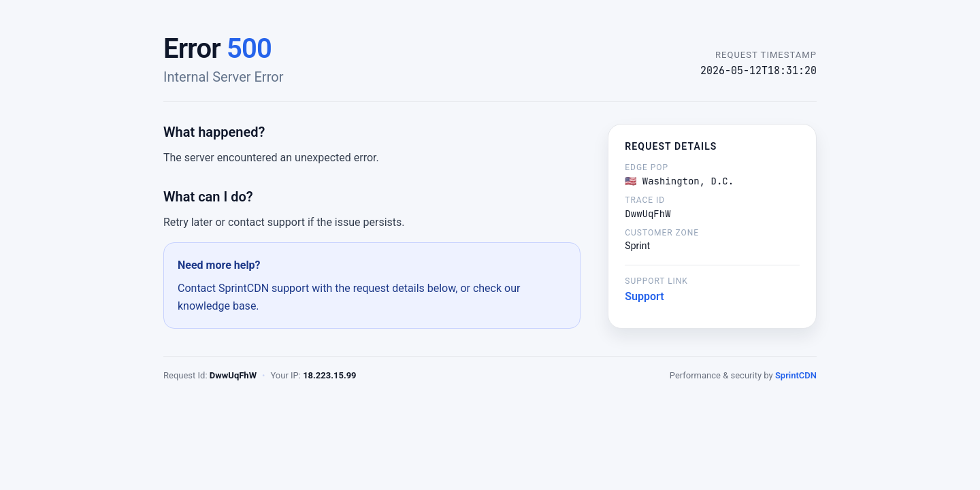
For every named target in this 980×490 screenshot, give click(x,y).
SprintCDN (796, 375)
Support (644, 296)
